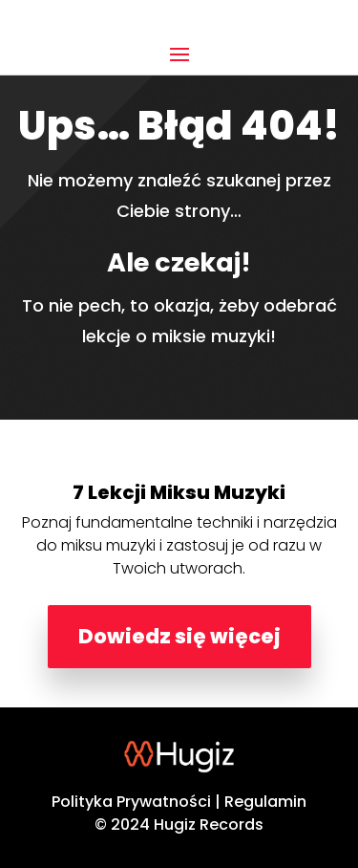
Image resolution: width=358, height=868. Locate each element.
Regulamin (265, 802)
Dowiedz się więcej (179, 636)
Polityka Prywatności (131, 802)
